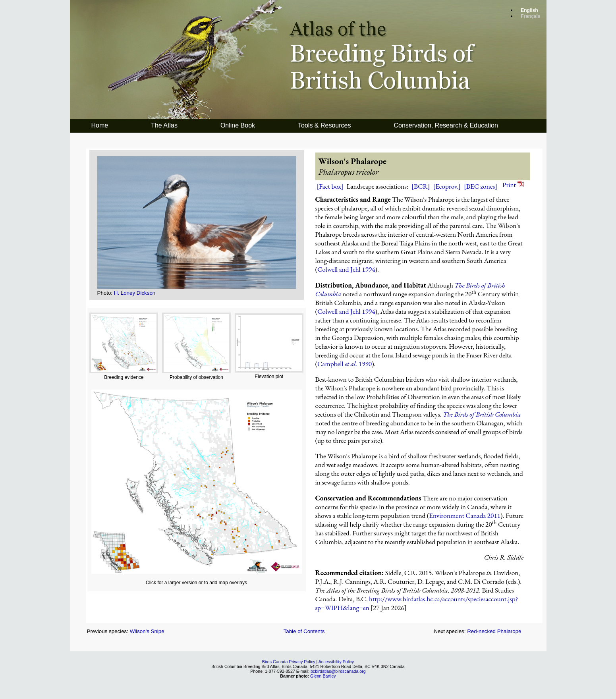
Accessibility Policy (336, 662)
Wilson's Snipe (147, 631)
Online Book (238, 125)
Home (100, 125)
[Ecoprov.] (447, 186)
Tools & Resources (324, 125)
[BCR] (421, 186)
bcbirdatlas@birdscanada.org (338, 671)
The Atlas (164, 125)
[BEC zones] (481, 186)
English (529, 10)
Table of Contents (304, 631)
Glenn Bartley (323, 676)
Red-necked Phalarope (494, 631)
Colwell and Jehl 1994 (346, 269)
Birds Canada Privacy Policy (289, 662)
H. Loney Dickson (135, 293)
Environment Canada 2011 (465, 516)
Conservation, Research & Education (446, 125)
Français (530, 16)
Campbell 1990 (345, 364)
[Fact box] (330, 186)
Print (513, 185)
